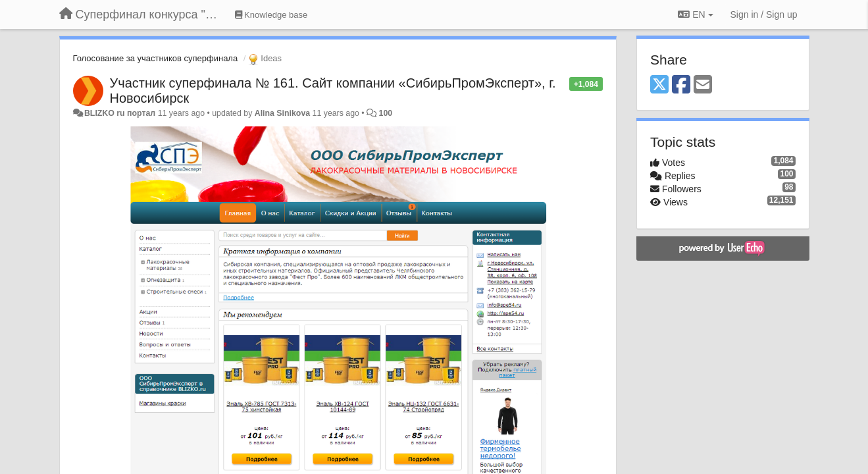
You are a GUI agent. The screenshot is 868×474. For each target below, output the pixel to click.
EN (695, 14)
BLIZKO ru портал (120, 113)
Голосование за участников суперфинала (156, 58)
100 (386, 113)
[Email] (703, 85)
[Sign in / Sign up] (764, 14)
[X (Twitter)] (659, 85)
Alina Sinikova (282, 113)
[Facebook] (681, 85)
